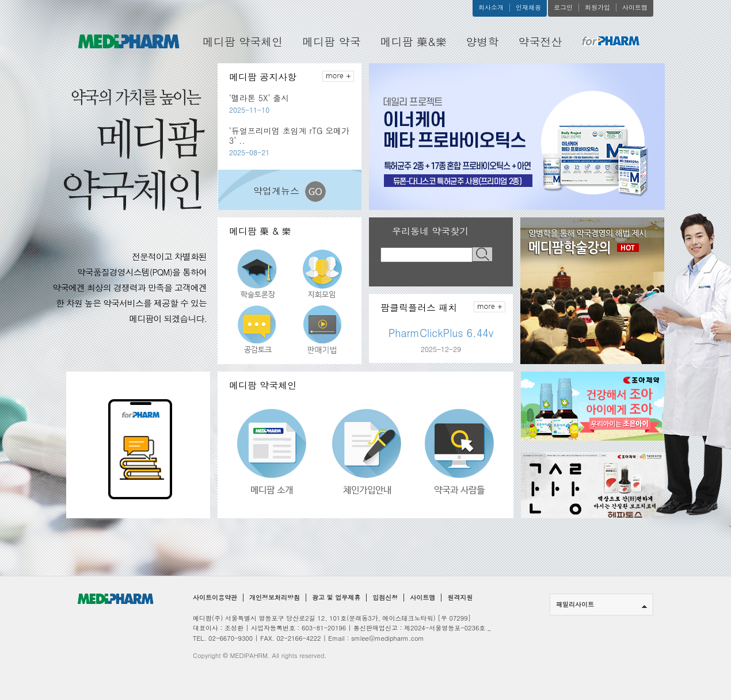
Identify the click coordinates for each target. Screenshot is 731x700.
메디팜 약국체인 (243, 41)
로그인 (563, 7)
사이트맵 (635, 7)
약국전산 (540, 41)
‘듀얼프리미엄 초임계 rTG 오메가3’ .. (289, 135)
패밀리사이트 (601, 604)
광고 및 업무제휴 (336, 598)
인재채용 (528, 7)
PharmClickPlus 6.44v (441, 333)
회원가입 (597, 7)
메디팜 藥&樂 (414, 41)
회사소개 (491, 7)
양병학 (483, 41)
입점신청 (385, 598)
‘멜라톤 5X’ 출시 (259, 98)
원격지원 (460, 598)
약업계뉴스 (290, 192)
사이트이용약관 (215, 598)
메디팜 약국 (331, 41)
